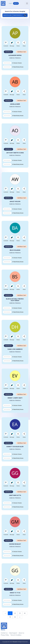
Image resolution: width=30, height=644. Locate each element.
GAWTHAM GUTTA (15, 495)
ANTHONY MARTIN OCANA (15, 153)
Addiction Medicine (15, 58)
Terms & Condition (16, 635)
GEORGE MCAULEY (15, 544)
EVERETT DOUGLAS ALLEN (15, 447)
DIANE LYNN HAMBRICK (15, 349)
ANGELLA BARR (15, 104)
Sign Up (16, 3)
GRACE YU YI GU (15, 593)
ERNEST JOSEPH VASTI (15, 398)
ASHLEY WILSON (15, 202)
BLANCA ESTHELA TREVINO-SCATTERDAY (15, 300)
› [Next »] (20, 617)
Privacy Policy (5, 635)
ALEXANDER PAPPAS (15, 55)
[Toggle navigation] (27, 3)
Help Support (13, 633)
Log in (10, 3)
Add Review (8, 52)
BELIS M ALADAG (15, 250)
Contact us (4, 633)
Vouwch (15, 642)
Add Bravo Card (22, 52)
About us (21, 633)
